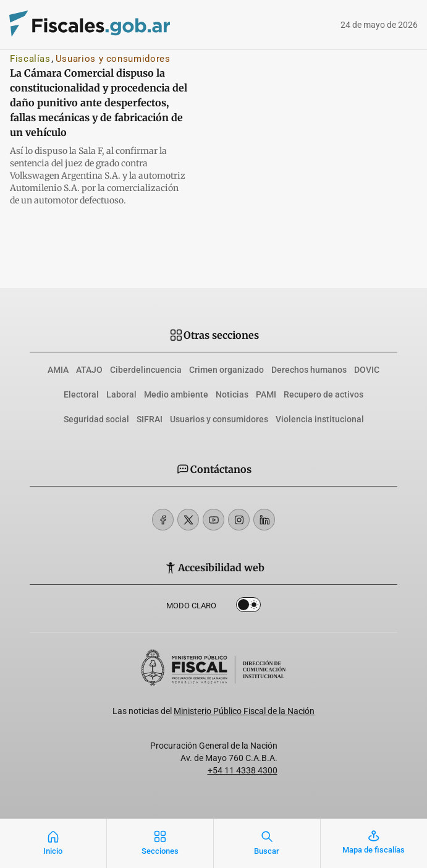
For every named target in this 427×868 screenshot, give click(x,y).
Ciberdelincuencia (146, 370)
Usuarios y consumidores (113, 59)
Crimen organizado (226, 370)
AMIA (58, 370)
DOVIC (367, 370)
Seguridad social (96, 419)
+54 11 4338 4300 (243, 770)
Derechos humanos (309, 370)
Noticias (232, 394)
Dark (248, 607)
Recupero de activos (323, 394)
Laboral (121, 394)
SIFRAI (150, 419)
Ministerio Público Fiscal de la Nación (244, 711)
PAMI (266, 394)
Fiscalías (30, 59)
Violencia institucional (320, 419)
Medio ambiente (176, 394)
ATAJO (89, 370)
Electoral (81, 394)
